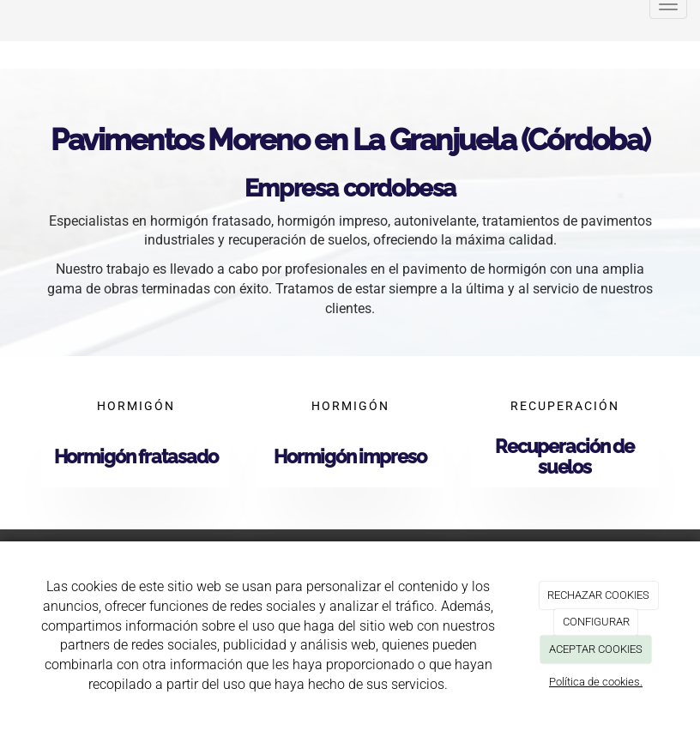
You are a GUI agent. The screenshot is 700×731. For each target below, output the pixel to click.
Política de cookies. (596, 682)
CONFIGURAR (596, 622)
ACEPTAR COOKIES (596, 649)
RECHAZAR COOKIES (598, 595)
